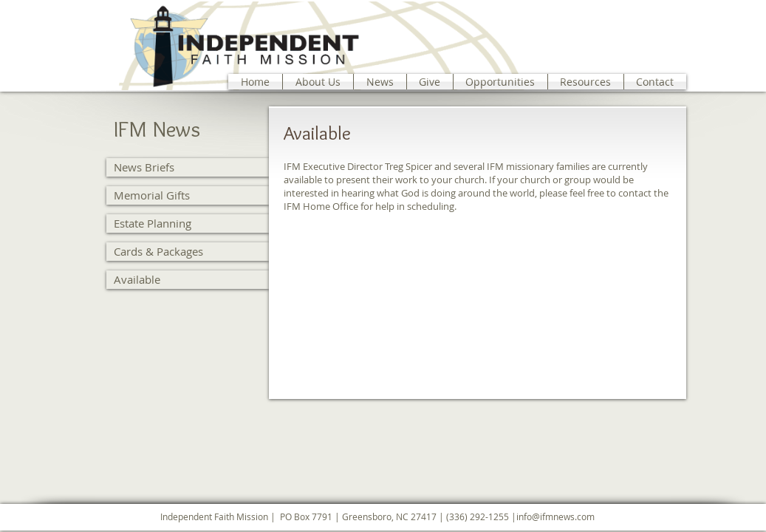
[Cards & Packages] (188, 252)
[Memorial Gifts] (188, 195)
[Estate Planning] (188, 224)
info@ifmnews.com (555, 516)
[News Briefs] (188, 167)
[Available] (188, 280)
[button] (318, 82)
